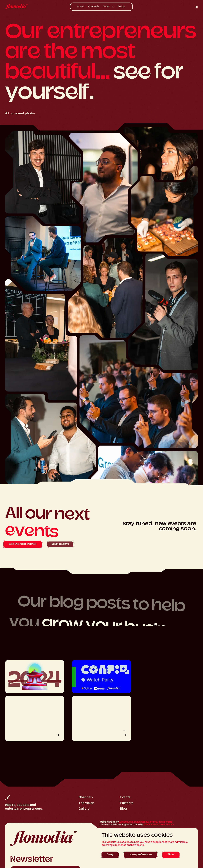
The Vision (86, 803)
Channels (94, 7)
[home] (26, 7)
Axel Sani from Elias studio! (159, 825)
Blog (123, 809)
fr (196, 7)
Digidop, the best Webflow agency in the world (146, 822)
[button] (108, 7)
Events (122, 7)
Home (81, 7)
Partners (127, 803)
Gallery (84, 809)
